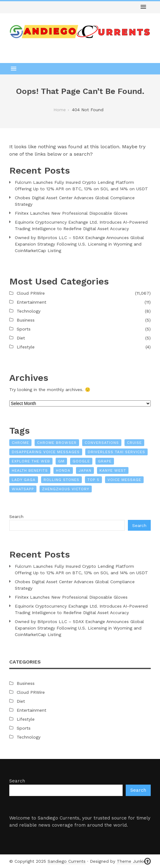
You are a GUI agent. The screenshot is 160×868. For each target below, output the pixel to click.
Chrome (20, 443)
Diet (21, 338)
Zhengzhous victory (66, 489)
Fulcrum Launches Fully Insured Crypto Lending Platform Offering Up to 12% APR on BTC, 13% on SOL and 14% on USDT (81, 185)
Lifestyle (26, 347)
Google (81, 461)
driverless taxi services (116, 452)
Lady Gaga (24, 480)
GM (61, 461)
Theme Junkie (131, 861)
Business (26, 320)
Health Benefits (30, 470)
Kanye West (113, 470)
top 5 (93, 480)
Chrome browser (57, 443)
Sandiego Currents (67, 861)
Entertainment (32, 302)
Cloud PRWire (31, 293)
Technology (29, 311)
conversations (102, 443)
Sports (24, 329)
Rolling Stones (61, 480)
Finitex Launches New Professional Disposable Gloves (71, 213)
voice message (124, 480)
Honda (63, 470)
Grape (105, 461)
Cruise (134, 443)
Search (16, 516)
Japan (85, 470)
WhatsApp (23, 489)
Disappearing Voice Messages (46, 452)
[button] (143, 7)
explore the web (31, 461)
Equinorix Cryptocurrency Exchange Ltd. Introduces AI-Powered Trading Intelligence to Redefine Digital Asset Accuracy (81, 225)
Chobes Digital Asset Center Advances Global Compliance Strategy (75, 201)
